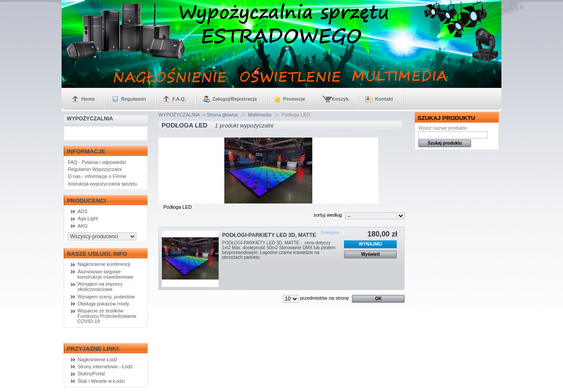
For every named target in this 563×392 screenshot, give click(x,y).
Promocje (294, 99)
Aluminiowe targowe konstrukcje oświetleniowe (105, 274)
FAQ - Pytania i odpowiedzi (97, 162)
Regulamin (134, 99)
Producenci (86, 201)
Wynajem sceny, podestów (106, 297)
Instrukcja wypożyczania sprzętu (102, 184)
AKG (82, 226)
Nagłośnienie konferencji (104, 264)
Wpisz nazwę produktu (443, 128)
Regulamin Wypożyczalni (95, 169)
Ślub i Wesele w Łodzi (101, 381)
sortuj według (328, 215)
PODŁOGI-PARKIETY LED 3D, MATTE (269, 235)
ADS (82, 211)
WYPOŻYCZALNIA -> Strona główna (198, 115)
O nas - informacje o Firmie (97, 176)
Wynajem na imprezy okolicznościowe (100, 287)
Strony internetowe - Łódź (105, 367)
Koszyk (340, 99)
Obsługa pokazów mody (103, 304)
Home (88, 99)
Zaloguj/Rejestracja (235, 99)
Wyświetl (371, 254)
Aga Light (88, 218)
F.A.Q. (179, 99)
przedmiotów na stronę (324, 298)
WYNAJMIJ (371, 244)
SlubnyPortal (91, 374)
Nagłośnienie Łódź (97, 359)
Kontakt (384, 99)
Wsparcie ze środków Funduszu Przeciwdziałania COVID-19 (107, 316)
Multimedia (260, 115)
